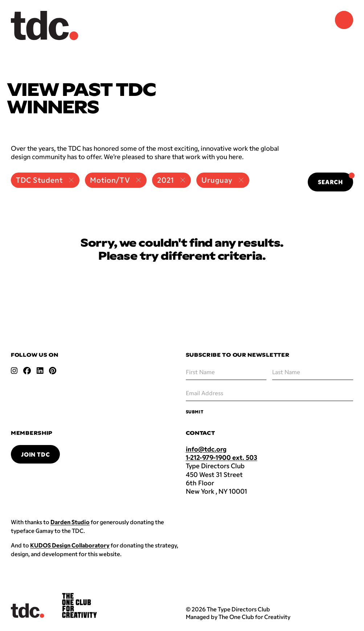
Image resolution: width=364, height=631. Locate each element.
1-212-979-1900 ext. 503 (222, 457)
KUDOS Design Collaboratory (70, 545)
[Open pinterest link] (53, 371)
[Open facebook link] (27, 371)
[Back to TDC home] (45, 26)
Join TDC (35, 454)
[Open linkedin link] (40, 371)
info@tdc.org (206, 449)
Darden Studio (70, 522)
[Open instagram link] (14, 371)
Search (336, 179)
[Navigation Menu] (344, 20)
